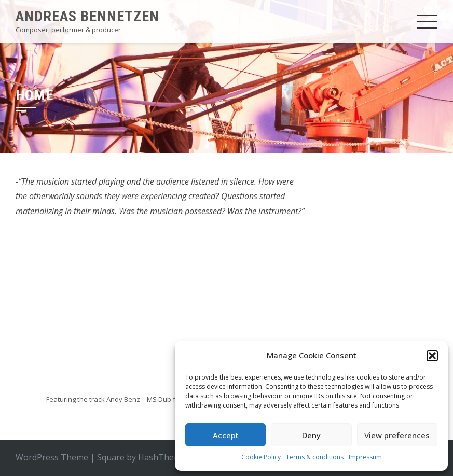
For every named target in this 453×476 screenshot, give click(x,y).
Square (111, 457)
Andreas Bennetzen (87, 16)
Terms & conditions (315, 457)
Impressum (365, 457)
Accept (226, 435)
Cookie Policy (261, 457)
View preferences (397, 435)
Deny (311, 435)
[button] (432, 356)
